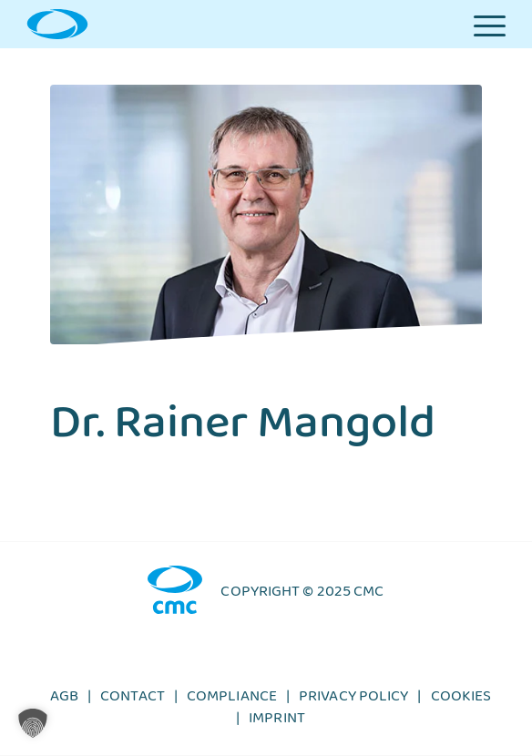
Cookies (461, 700)
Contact (133, 700)
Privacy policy (353, 700)
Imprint (277, 722)
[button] (33, 723)
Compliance (232, 700)
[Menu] (490, 24)
